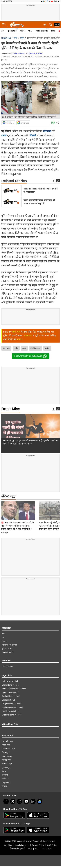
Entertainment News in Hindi (14, 687)
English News (8, 651)
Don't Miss (11, 409)
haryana (6, 348)
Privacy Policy (38, 844)
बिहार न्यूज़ (6, 751)
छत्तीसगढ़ (5, 777)
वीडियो (23, 31)
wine (24, 348)
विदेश (53, 31)
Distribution (46, 847)
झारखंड (5, 785)
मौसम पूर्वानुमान (7, 665)
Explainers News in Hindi (12, 706)
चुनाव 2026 (12, 31)
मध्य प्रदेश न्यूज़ (7, 755)
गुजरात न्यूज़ (6, 766)
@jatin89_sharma (35, 53)
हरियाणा (47, 131)
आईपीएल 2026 (42, 31)
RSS (30, 847)
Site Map (8, 844)
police (47, 348)
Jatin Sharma (19, 53)
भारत (30, 31)
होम (3, 31)
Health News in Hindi (11, 710)
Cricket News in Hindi (11, 695)
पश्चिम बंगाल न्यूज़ (8, 747)
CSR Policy (52, 844)
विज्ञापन (5, 640)
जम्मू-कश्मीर (6, 781)
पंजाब (4, 770)
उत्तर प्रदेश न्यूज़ (7, 740)
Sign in (57, 1)
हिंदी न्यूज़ (16, 332)
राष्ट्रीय (22, 38)
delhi (16, 348)
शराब (4, 135)
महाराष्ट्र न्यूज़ (6, 758)
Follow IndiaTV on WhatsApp (30, 356)
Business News (8, 698)
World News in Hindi (10, 683)
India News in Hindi (10, 680)
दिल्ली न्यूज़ (6, 744)
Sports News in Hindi (11, 691)
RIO (37, 847)
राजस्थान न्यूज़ (7, 762)
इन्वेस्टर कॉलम (7, 647)
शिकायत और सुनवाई (9, 643)
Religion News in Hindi (11, 702)
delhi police (36, 348)
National (28, 336)
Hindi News (6, 38)
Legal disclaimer (22, 844)
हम (3, 636)
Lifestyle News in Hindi (11, 713)
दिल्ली (33, 135)
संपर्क (4, 632)
